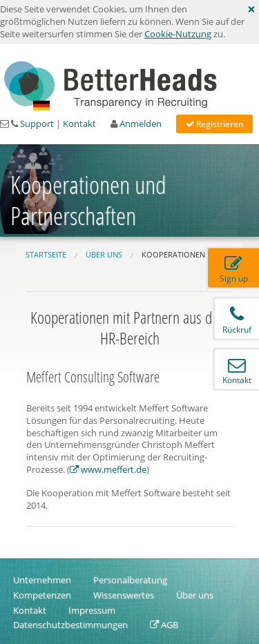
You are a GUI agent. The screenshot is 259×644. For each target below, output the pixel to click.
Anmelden (142, 124)
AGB (164, 625)
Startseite (46, 254)
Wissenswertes (124, 595)
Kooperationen (173, 254)
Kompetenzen (42, 595)
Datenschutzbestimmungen (70, 625)
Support (38, 124)
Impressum (92, 610)
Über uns (104, 254)
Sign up (234, 270)
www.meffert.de (108, 469)
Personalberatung (130, 580)
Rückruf (237, 321)
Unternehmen (42, 580)
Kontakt (80, 124)
